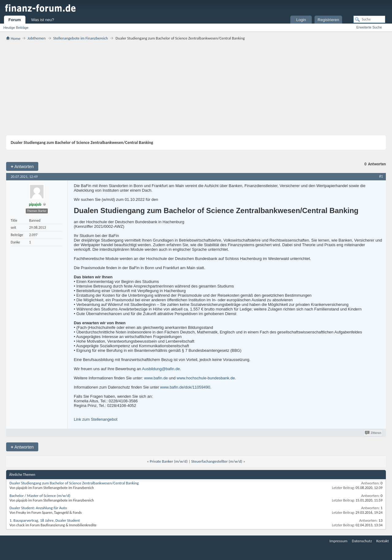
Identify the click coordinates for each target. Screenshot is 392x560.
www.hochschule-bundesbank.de (206, 378)
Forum (15, 20)
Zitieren (373, 433)
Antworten (22, 166)
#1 (381, 176)
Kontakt (383, 541)
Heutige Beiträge (16, 28)
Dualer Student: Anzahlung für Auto (38, 508)
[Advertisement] (196, 88)
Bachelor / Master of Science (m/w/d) (40, 496)
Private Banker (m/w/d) (169, 461)
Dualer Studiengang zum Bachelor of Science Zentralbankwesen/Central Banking (74, 483)
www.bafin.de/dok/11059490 (185, 387)
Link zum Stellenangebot (96, 419)
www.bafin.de (156, 378)
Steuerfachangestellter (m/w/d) (217, 461)
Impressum (339, 541)
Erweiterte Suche (369, 27)
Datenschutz (362, 541)
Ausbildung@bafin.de (161, 369)
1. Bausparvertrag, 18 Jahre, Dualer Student (45, 520)
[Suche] (369, 19)
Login (301, 20)
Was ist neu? (43, 20)
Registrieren (328, 20)
